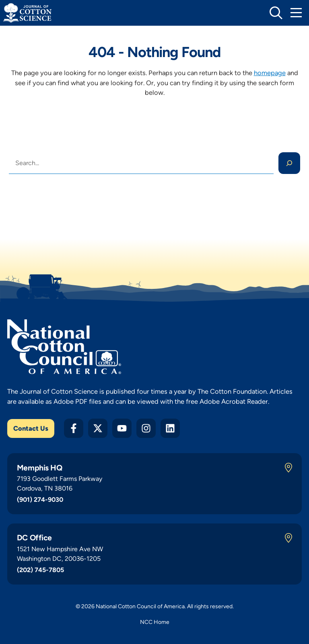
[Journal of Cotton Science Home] (27, 13)
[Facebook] (74, 428)
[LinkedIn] (170, 428)
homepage (270, 73)
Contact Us (31, 428)
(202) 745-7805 (40, 570)
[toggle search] (276, 13)
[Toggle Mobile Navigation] (296, 13)
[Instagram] (146, 428)
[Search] (289, 163)
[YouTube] (122, 428)
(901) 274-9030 (40, 500)
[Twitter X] (98, 428)
